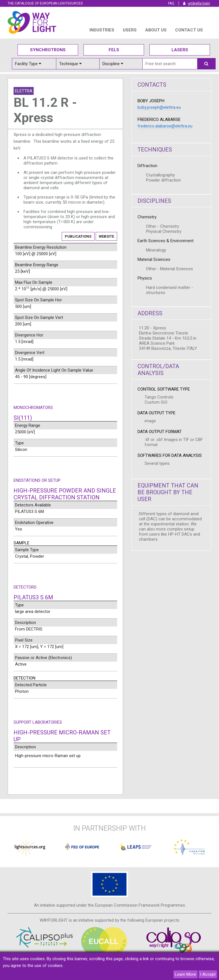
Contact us (189, 30)
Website (106, 236)
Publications (78, 236)
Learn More (185, 974)
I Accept (208, 974)
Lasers (180, 50)
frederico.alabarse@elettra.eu (165, 126)
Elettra (24, 91)
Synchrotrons (48, 50)
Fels (114, 50)
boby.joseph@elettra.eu (159, 107)
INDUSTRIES (102, 30)
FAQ (171, 3)
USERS (130, 30)
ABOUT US (156, 30)
